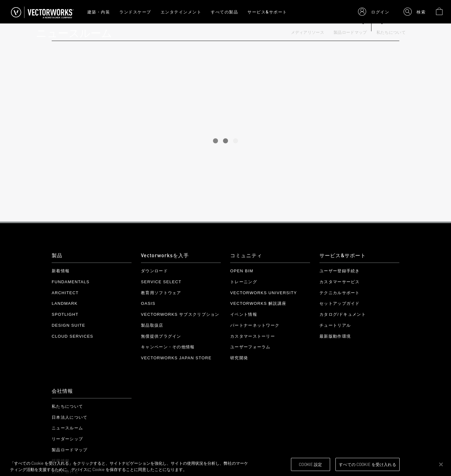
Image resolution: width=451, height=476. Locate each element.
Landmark (65, 303)
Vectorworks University (264, 293)
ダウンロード (154, 271)
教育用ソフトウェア (161, 293)
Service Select (161, 282)
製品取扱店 (152, 325)
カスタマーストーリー (253, 336)
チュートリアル (335, 325)
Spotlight (65, 314)
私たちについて (391, 32)
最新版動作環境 (335, 336)
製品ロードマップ (350, 32)
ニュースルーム (67, 428)
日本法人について (70, 417)
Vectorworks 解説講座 (258, 303)
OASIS (148, 303)
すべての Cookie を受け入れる (367, 464)
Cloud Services (73, 336)
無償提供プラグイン (161, 336)
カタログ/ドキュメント (343, 314)
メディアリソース (308, 32)
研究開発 (239, 358)
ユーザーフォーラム (250, 347)
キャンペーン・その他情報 (168, 347)
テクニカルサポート (340, 293)
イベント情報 (244, 314)
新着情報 (61, 271)
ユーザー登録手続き (340, 271)
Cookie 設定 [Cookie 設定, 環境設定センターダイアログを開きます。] (310, 464)
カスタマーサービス (340, 282)
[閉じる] (441, 464)
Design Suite (68, 325)
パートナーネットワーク (255, 325)
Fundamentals (71, 282)
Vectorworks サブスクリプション (180, 314)
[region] (225, 465)
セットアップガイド (340, 303)
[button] (374, 12)
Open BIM (242, 271)
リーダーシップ (67, 439)
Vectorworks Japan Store (176, 358)
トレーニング (244, 282)
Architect (65, 293)
